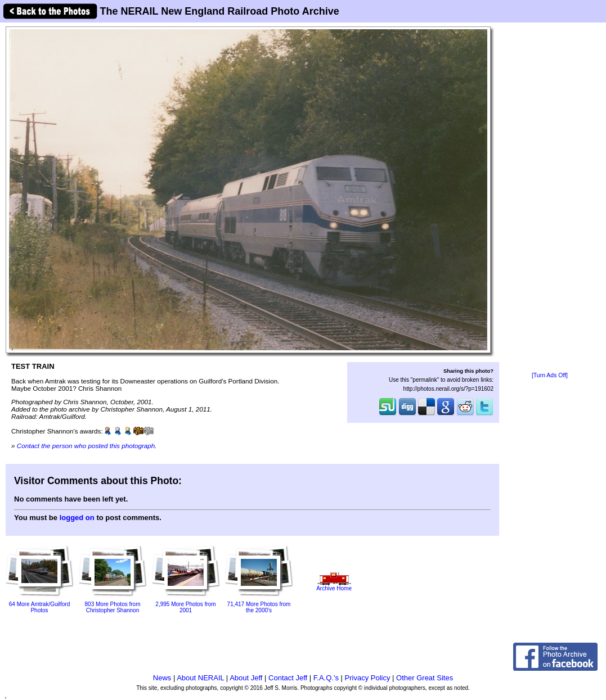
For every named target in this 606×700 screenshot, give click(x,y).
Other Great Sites (425, 678)
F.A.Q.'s (326, 678)
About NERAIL (200, 678)
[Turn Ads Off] (550, 375)
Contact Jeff (288, 678)
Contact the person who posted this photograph (86, 446)
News (162, 678)
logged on (77, 518)
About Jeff (246, 678)
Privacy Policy (368, 678)
